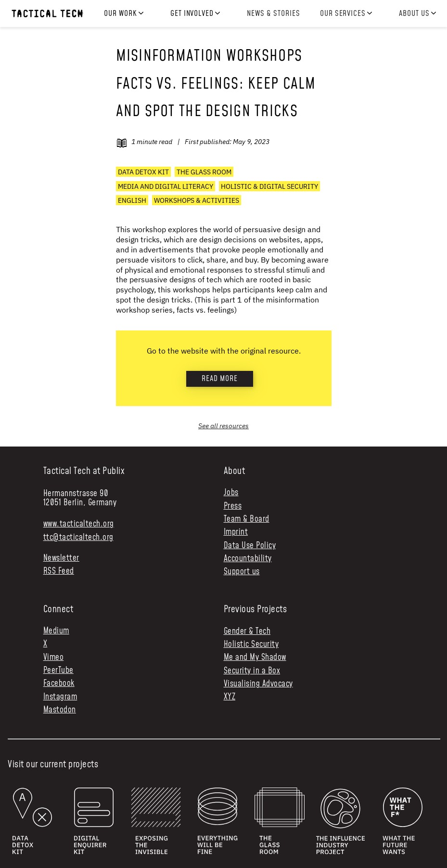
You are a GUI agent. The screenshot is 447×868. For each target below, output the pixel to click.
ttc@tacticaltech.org (78, 538)
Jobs (231, 493)
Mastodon (60, 710)
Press (233, 506)
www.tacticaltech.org (79, 524)
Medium (56, 631)
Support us (242, 572)
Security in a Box (252, 671)
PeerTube (58, 671)
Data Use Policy (250, 546)
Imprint (236, 533)
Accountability (248, 559)
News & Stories (273, 13)
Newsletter (61, 559)
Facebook (59, 684)
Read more (220, 379)
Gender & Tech (247, 631)
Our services (343, 14)
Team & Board (247, 519)
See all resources (223, 426)
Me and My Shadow (255, 658)
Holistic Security (251, 644)
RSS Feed (59, 572)
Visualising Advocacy (258, 684)
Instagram (60, 697)
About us (414, 14)
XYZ (230, 697)
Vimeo (54, 658)
